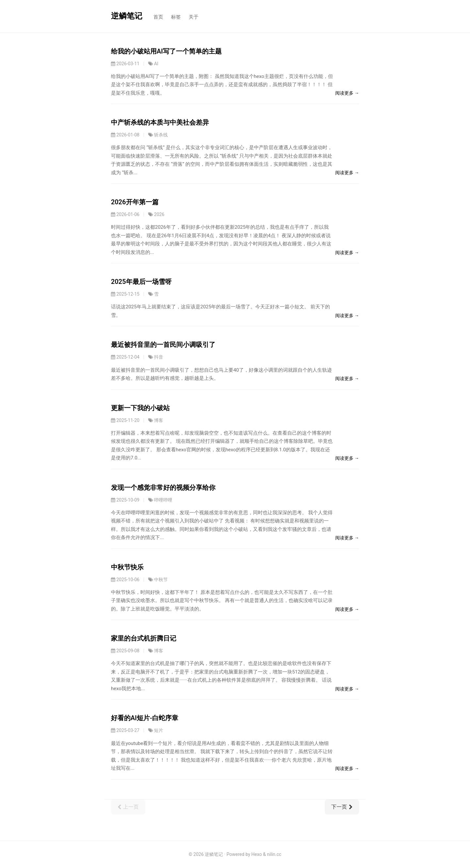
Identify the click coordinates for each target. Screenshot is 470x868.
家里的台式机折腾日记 (144, 638)
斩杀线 (161, 135)
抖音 (159, 357)
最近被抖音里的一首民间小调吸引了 (163, 345)
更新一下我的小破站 (140, 408)
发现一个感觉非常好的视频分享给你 (163, 488)
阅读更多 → (347, 93)
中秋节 (161, 580)
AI (156, 64)
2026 (159, 214)
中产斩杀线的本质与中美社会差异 (160, 122)
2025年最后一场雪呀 (141, 282)
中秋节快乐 (127, 567)
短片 (159, 730)
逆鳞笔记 (127, 16)
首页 (158, 17)
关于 (194, 17)
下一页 (342, 807)
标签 (176, 17)
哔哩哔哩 (163, 500)
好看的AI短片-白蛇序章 (145, 718)
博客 (159, 420)
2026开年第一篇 (135, 202)
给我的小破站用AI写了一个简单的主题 (166, 51)
